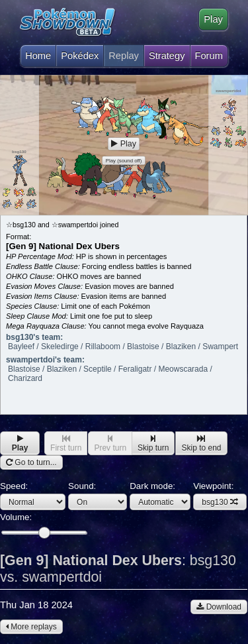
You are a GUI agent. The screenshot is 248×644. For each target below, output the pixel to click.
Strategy (167, 56)
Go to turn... (31, 462)
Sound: (98, 496)
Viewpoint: (220, 496)
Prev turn (110, 444)
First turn (66, 444)
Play (213, 19)
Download (219, 607)
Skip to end (201, 444)
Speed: (33, 496)
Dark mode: (160, 496)
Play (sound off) (124, 161)
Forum (209, 56)
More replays (31, 627)
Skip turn (153, 444)
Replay (124, 56)
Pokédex (80, 56)
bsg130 (220, 502)
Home (38, 53)
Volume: (43, 525)
